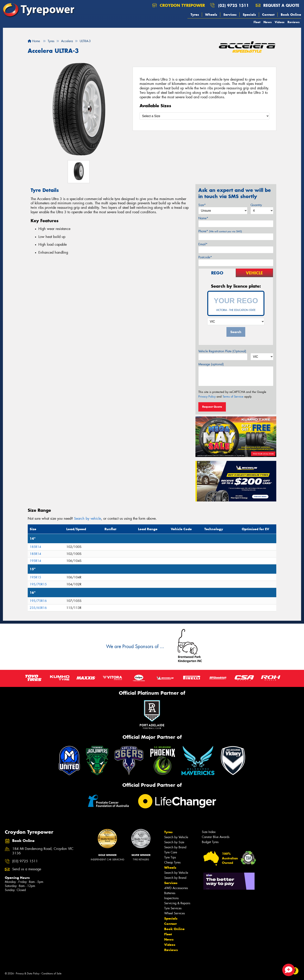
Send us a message (27, 869)
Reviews (294, 22)
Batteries (170, 893)
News (268, 22)
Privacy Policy (207, 397)
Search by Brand (175, 847)
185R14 (35, 547)
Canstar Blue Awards (216, 837)
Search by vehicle (88, 519)
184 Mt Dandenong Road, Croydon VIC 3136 (43, 851)
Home (34, 41)
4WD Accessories (176, 888)
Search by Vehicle (176, 837)
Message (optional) (211, 364)
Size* (202, 205)
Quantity (256, 205)
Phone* (220, 231)
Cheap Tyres (172, 862)
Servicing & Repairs (177, 903)
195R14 (35, 561)
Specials (249, 15)
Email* (203, 244)
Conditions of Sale (51, 973)
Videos (280, 22)
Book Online (291, 15)
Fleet (257, 22)
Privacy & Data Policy (28, 973)
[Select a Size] (204, 116)
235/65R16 (38, 608)
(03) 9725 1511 (233, 5)
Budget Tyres (210, 842)
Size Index (209, 832)
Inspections (171, 898)
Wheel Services (174, 913)
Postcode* (205, 257)
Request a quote (277, 5)
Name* (203, 218)
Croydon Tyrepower (179, 5)
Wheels (211, 15)
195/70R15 (38, 584)
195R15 (35, 577)
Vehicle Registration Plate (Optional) (222, 351)
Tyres (195, 15)
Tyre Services (173, 908)
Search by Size (174, 842)
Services (230, 15)
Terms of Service (233, 397)
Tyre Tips (170, 857)
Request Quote (212, 407)
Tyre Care (171, 852)
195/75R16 (38, 601)
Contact (268, 15)
